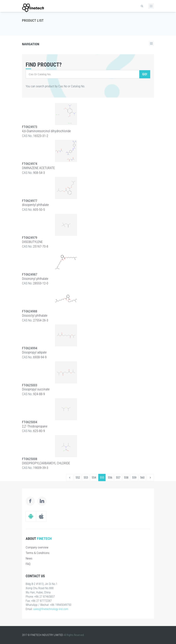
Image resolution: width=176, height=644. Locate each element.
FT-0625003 (30, 385)
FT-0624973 (30, 127)
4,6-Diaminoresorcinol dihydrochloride (46, 131)
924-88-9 (39, 394)
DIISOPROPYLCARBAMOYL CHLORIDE (46, 463)
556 (110, 477)
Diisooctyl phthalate (35, 315)
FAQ (28, 564)
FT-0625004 (30, 422)
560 (142, 477)
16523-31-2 (41, 136)
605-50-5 (39, 210)
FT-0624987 (30, 274)
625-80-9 (39, 431)
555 (102, 477)
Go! (145, 74)
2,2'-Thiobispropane (35, 426)
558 (126, 477)
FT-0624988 (30, 311)
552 (78, 477)
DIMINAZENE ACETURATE (38, 168)
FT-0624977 (30, 201)
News (29, 558)
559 (134, 477)
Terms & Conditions (38, 553)
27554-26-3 (41, 320)
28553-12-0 (41, 283)
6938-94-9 (40, 357)
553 (86, 477)
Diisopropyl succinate (36, 389)
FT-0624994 (30, 348)
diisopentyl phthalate (35, 205)
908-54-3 (39, 173)
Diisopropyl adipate (34, 352)
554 (94, 477)
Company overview (37, 547)
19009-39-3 (41, 468)
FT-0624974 (30, 164)
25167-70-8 (41, 246)
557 (118, 477)
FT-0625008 (30, 459)
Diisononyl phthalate (35, 279)
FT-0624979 (30, 238)
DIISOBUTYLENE (32, 242)
